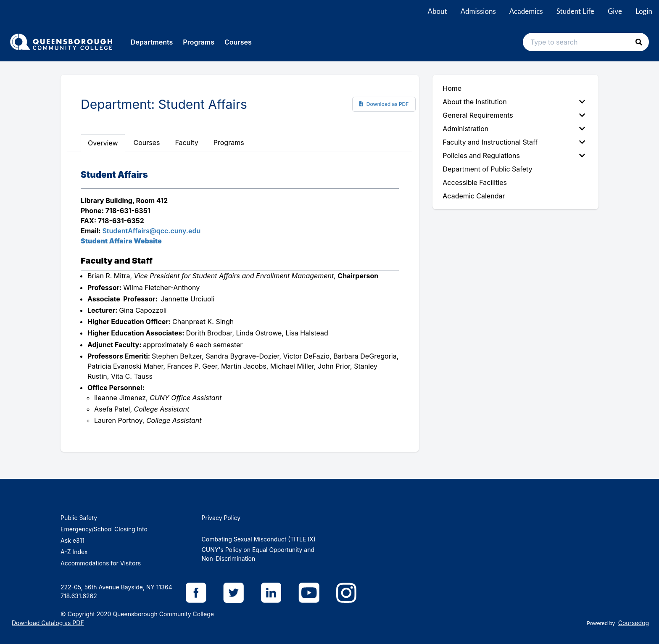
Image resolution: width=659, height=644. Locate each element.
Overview (103, 143)
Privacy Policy (221, 518)
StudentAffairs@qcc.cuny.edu (151, 231)
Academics (526, 11)
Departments (152, 42)
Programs (199, 42)
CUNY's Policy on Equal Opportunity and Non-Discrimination (258, 554)
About (437, 11)
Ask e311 (72, 540)
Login (644, 11)
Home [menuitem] (452, 88)
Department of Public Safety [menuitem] (487, 169)
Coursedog (634, 623)
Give (615, 11)
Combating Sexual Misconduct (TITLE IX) (259, 539)
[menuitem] (515, 102)
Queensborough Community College (163, 614)
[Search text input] (586, 42)
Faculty (187, 143)
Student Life (575, 11)
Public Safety (79, 518)
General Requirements (514, 115)
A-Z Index (74, 552)
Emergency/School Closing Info (104, 529)
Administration (514, 129)
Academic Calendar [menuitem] (474, 196)
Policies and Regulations (514, 156)
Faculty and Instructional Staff (514, 142)
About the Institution (514, 102)
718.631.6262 (79, 596)
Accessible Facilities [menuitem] (475, 182)
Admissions (478, 11)
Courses (238, 42)
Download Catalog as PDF (48, 623)
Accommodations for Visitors (101, 563)
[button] (639, 42)
